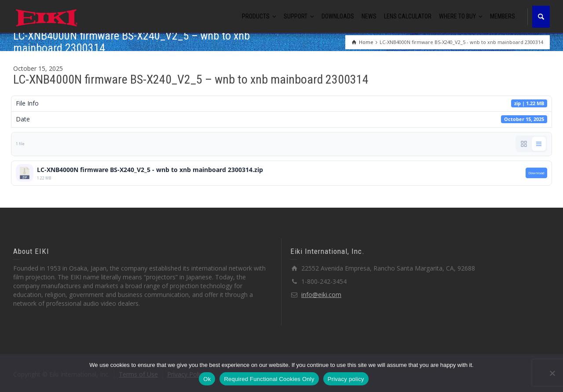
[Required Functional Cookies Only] (552, 373)
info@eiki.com (321, 295)
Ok (207, 379)
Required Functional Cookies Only (269, 379)
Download (536, 173)
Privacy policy (346, 379)
